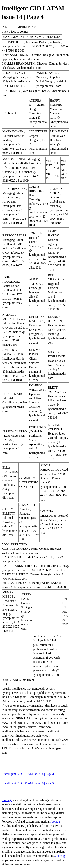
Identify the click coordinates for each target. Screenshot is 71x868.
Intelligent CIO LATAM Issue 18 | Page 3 (29, 774)
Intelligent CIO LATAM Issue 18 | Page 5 (29, 783)
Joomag (7, 800)
